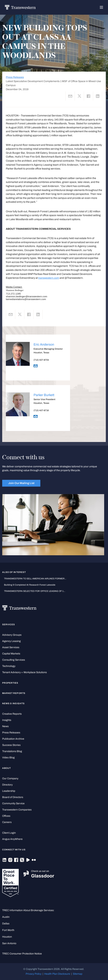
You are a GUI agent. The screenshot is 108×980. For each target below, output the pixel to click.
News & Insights (13, 703)
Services (9, 625)
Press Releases (15, 77)
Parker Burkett (44, 395)
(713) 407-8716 (41, 410)
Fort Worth (8, 930)
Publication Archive (13, 739)
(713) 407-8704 (41, 360)
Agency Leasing (11, 641)
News (5, 726)
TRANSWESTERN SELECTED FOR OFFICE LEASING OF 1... (35, 591)
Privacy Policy (34, 974)
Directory (7, 785)
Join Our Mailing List (21, 483)
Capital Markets (11, 654)
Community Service (13, 803)
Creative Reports (12, 714)
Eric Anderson (44, 344)
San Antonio (9, 943)
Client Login (9, 833)
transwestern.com (49, 278)
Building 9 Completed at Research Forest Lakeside (30, 585)
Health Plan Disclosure (57, 974)
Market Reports (14, 693)
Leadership (9, 791)
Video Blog (8, 758)
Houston (7, 937)
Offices (6, 816)
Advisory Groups (12, 635)
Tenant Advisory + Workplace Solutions (24, 672)
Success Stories (11, 745)
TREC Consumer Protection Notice (22, 954)
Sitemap (78, 974)
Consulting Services (14, 660)
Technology (9, 666)
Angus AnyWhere (12, 839)
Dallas (6, 924)
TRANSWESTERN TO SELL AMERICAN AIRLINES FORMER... (35, 579)
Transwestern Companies (17, 810)
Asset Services (11, 647)
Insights (7, 720)
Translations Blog (12, 751)
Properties (10, 683)
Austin (6, 917)
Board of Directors (13, 797)
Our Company (10, 778)
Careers (7, 822)
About (7, 768)
